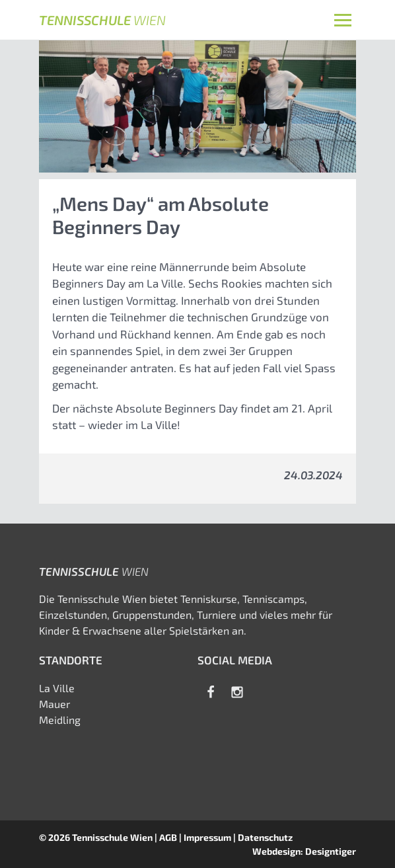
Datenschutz (265, 837)
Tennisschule (102, 20)
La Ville (57, 688)
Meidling (60, 720)
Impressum (207, 837)
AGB (168, 837)
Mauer (54, 704)
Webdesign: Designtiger (304, 851)
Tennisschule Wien (112, 837)
